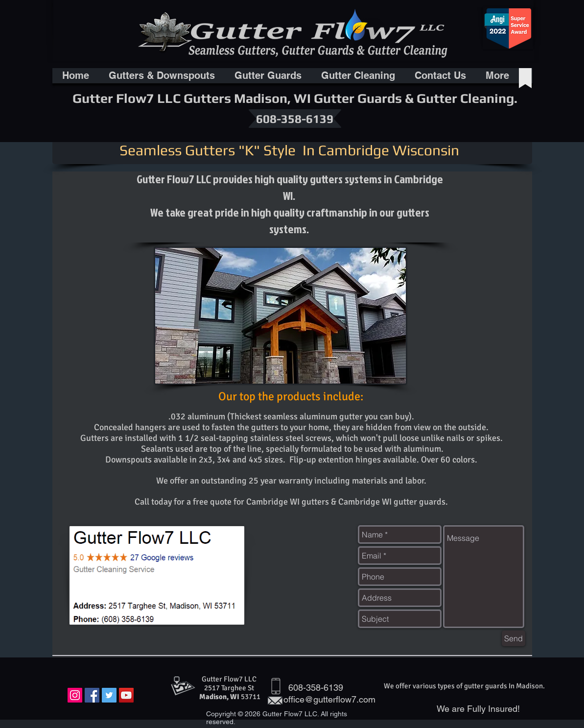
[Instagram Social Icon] (75, 695)
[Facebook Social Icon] (92, 695)
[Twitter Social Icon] (109, 695)
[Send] (514, 638)
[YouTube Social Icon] (126, 695)
